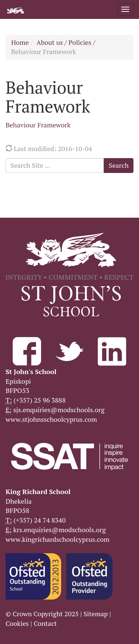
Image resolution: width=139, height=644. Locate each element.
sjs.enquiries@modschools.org (59, 410)
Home (20, 42)
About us (50, 42)
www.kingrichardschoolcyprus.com (57, 539)
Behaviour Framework (38, 125)
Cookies (17, 623)
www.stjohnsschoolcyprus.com (51, 419)
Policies (80, 42)
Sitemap (96, 614)
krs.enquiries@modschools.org (59, 530)
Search (119, 165)
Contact (45, 623)
